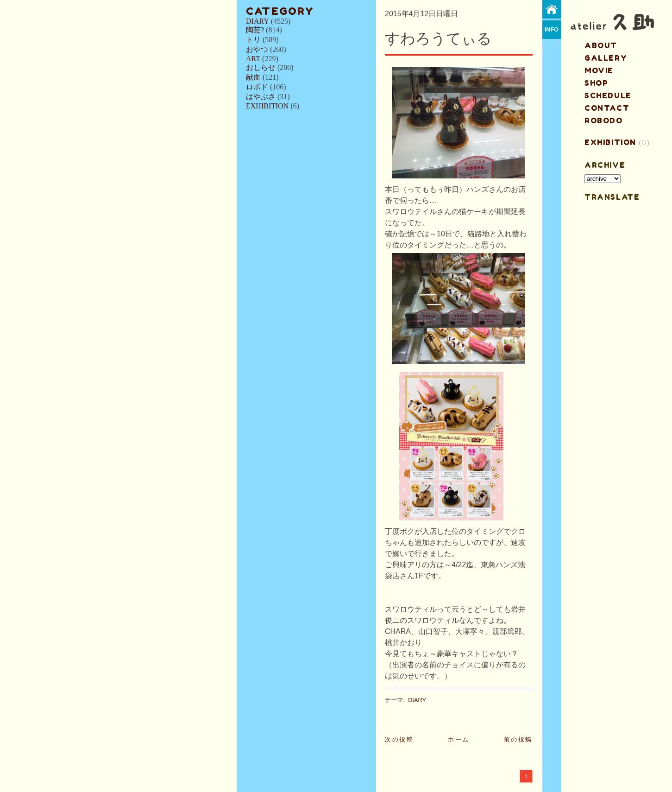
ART (253, 59)
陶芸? (255, 30)
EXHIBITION (267, 106)
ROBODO (604, 120)
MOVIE (599, 70)
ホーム (459, 739)
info (552, 29)
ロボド (257, 87)
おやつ (257, 49)
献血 (253, 77)
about (601, 45)
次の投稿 (399, 739)
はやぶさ (261, 97)
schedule (608, 95)
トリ (253, 40)
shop (596, 83)
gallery (606, 58)
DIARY (257, 21)
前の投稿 (518, 739)
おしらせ (261, 67)
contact (607, 108)
